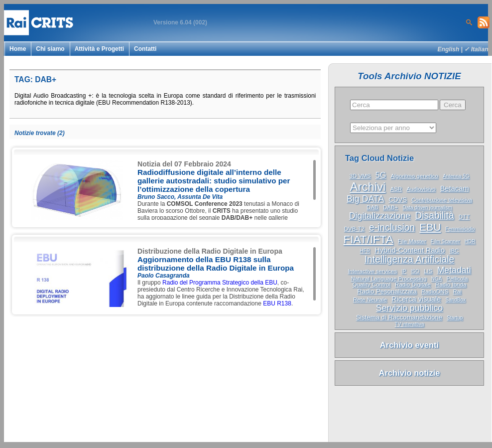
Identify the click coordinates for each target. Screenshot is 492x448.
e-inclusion (392, 227)
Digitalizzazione (380, 216)
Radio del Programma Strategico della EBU (220, 283)
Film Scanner (445, 241)
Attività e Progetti (99, 49)
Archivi (368, 187)
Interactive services (372, 271)
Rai (457, 292)
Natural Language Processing (389, 279)
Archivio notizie (410, 373)
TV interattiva (410, 324)
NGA (437, 279)
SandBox (455, 300)
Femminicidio (460, 229)
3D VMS (360, 176)
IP (404, 271)
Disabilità (434, 216)
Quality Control (371, 285)
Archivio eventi (409, 345)
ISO (415, 271)
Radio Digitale (413, 285)
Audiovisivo (421, 189)
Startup (455, 318)
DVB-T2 (354, 229)
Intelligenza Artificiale (410, 259)
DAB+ (391, 207)
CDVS (397, 200)
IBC (454, 251)
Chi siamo (50, 49)
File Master (412, 241)
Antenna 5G (456, 176)
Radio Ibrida (451, 285)
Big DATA (365, 199)
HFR (365, 251)
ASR (396, 189)
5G (381, 175)
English (449, 49)
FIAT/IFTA (369, 239)
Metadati (454, 270)
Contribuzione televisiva (442, 200)
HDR (470, 241)
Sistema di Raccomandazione (399, 317)
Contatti (145, 49)
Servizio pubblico (409, 308)
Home (18, 49)
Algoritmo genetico (414, 176)
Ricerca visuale (416, 299)
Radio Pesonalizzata (387, 291)
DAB (372, 207)
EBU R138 (277, 303)
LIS (428, 271)
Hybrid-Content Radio (410, 250)
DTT (464, 217)
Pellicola (457, 279)
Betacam (455, 188)
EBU (430, 227)
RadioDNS (435, 292)
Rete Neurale (370, 299)
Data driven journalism (427, 208)
